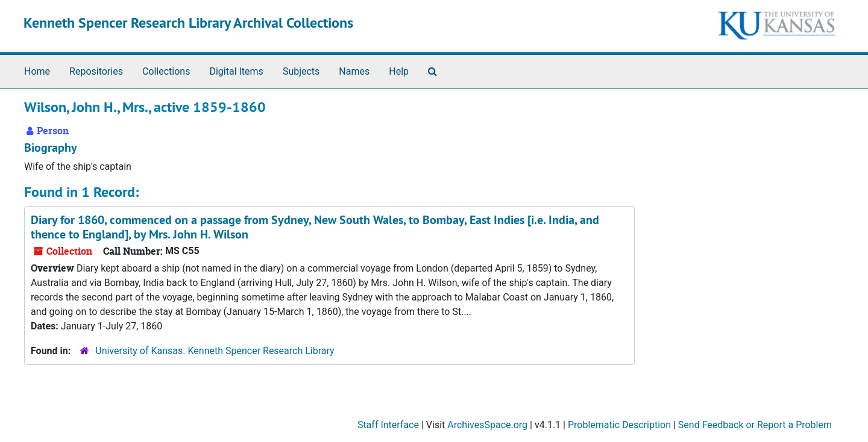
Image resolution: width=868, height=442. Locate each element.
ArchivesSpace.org (487, 425)
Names (354, 71)
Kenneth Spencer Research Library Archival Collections (188, 23)
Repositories (96, 71)
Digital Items (236, 71)
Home (37, 71)
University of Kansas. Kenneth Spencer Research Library (215, 351)
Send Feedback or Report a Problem (755, 425)
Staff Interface (388, 425)
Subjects (301, 71)
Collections (166, 71)
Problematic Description (619, 425)
